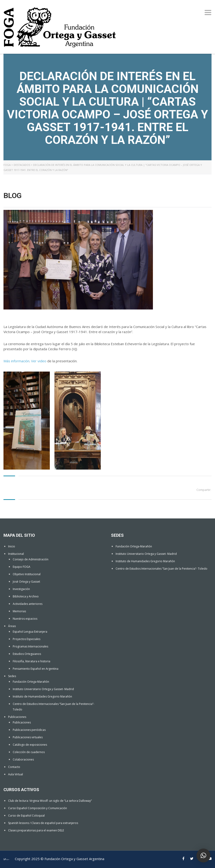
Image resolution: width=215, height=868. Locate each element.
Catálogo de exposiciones (30, 745)
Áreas (12, 626)
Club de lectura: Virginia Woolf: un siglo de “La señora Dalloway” (50, 801)
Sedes (12, 676)
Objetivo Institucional (27, 574)
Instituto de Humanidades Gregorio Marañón (42, 696)
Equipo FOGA (22, 567)
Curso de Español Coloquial (26, 816)
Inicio (12, 546)
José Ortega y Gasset (26, 582)
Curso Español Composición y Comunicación (38, 808)
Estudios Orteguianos (27, 654)
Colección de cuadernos (29, 752)
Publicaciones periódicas (29, 730)
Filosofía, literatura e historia (32, 661)
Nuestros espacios (25, 619)
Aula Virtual (16, 774)
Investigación (21, 589)
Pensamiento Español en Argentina (36, 669)
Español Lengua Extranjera (30, 632)
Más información (16, 361)
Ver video (39, 361)
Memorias (19, 611)
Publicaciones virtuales (28, 737)
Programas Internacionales (30, 646)
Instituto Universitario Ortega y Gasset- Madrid (43, 689)
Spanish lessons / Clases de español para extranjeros (43, 823)
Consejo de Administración (31, 559)
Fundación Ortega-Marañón (31, 682)
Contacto (14, 767)
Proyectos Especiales (27, 639)
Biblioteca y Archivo (26, 596)
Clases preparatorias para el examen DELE (36, 830)
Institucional (16, 554)
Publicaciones (17, 717)
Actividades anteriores (28, 604)
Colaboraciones (23, 759)
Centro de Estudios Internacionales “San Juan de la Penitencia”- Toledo (161, 569)
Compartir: (204, 490)
